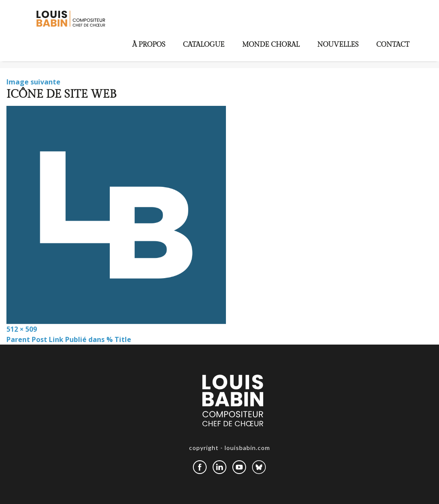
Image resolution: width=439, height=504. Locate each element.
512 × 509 (22, 329)
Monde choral (271, 45)
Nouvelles (338, 45)
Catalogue (204, 45)
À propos (149, 45)
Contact (393, 45)
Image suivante (33, 82)
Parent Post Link (69, 339)
